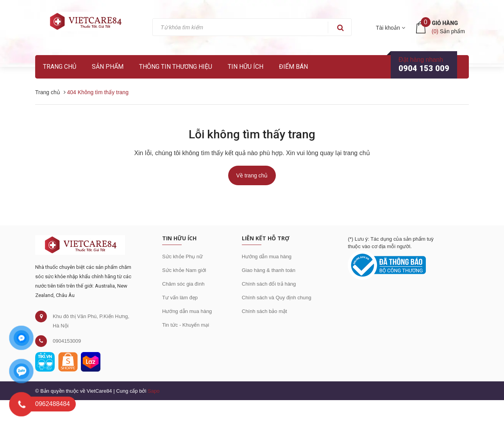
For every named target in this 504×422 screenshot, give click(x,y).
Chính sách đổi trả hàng (269, 284)
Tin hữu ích (246, 67)
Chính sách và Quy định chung (277, 298)
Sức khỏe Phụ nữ (182, 257)
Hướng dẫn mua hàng (187, 311)
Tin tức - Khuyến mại (186, 325)
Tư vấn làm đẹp (180, 298)
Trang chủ (60, 67)
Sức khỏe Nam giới (184, 270)
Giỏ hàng (445, 23)
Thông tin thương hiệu (176, 67)
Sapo (154, 391)
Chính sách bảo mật (265, 311)
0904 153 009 (424, 68)
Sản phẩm (108, 67)
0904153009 (67, 341)
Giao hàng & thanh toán (269, 270)
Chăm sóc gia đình (183, 284)
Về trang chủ (252, 175)
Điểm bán (293, 67)
